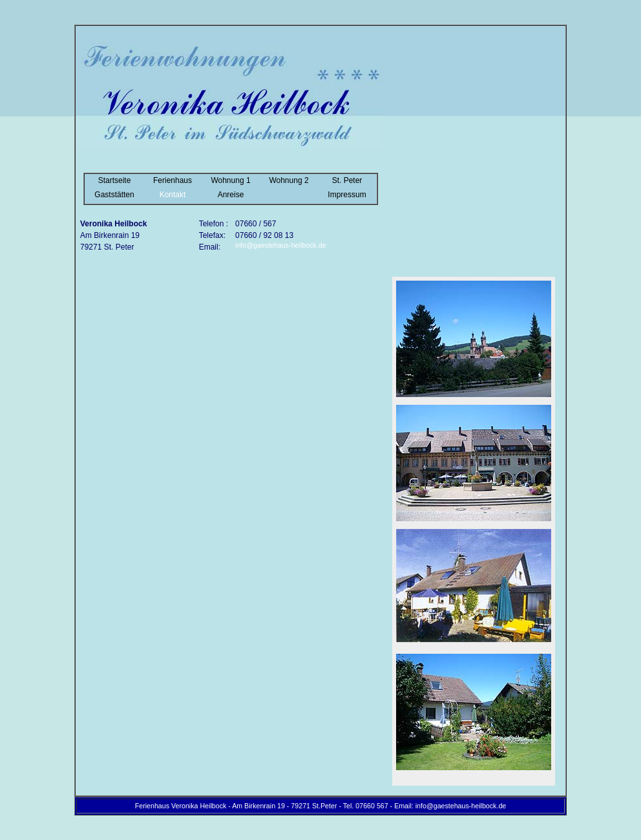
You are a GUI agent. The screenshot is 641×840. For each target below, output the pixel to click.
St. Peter (347, 181)
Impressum (347, 195)
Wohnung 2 (289, 181)
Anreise (231, 195)
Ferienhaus (173, 181)
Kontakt (173, 195)
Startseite (115, 181)
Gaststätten (114, 195)
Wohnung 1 (230, 181)
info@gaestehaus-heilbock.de (281, 245)
